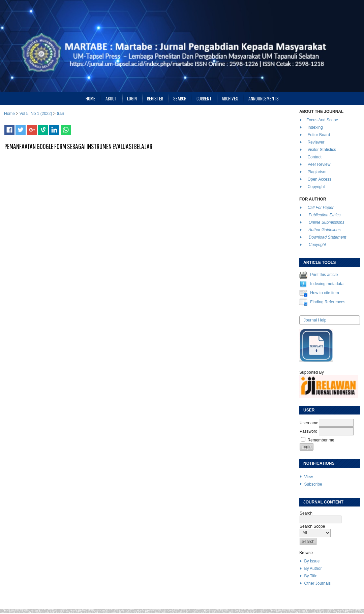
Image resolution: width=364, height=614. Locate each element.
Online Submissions (327, 222)
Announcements (264, 98)
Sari (60, 114)
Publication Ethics (325, 215)
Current (204, 98)
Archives (230, 98)
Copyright (317, 187)
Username (309, 423)
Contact (314, 157)
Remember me (321, 440)
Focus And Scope (322, 120)
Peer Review (319, 164)
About (111, 98)
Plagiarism (317, 172)
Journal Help (315, 320)
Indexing (315, 127)
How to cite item (324, 293)
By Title (311, 576)
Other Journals (317, 583)
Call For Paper (320, 208)
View (308, 477)
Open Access (320, 179)
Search (180, 98)
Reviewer (316, 142)
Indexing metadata (327, 284)
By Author (313, 569)
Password (309, 431)
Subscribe (313, 484)
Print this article (324, 275)
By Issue (312, 561)
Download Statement (327, 237)
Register (155, 98)
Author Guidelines (324, 230)
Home (90, 98)
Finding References (328, 302)
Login (132, 98)
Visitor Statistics (322, 150)
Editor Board (319, 135)
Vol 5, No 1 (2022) (36, 114)
